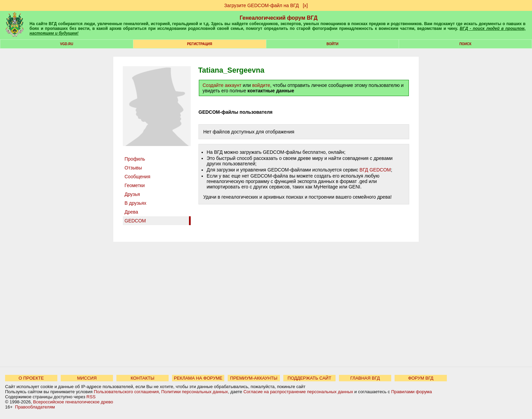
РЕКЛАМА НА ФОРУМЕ (198, 378)
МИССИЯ (87, 378)
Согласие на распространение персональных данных (298, 392)
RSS (91, 397)
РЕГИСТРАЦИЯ (199, 44)
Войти (332, 44)
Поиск (465, 44)
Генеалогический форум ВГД (279, 18)
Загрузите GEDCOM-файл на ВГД (262, 5)
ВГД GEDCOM (375, 170)
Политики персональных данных (195, 392)
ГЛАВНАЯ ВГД (365, 378)
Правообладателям (35, 407)
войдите (261, 85)
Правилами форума (412, 392)
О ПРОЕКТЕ (31, 378)
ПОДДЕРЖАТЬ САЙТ (310, 378)
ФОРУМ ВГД (421, 378)
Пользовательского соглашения (126, 392)
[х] (305, 5)
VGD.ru (67, 44)
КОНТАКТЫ (142, 378)
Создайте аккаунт (222, 85)
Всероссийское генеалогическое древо (73, 402)
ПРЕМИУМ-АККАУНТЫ (254, 378)
